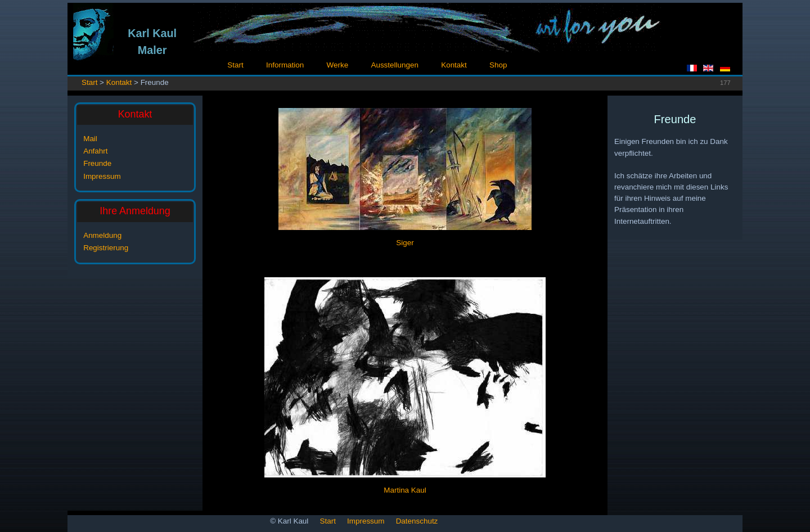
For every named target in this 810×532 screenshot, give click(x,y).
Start (235, 65)
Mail (90, 139)
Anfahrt (95, 151)
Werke (338, 65)
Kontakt (454, 65)
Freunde (97, 163)
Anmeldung (102, 235)
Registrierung (106, 248)
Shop (498, 65)
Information (285, 65)
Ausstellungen (394, 65)
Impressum (102, 176)
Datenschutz (417, 521)
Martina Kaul (405, 490)
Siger (405, 243)
